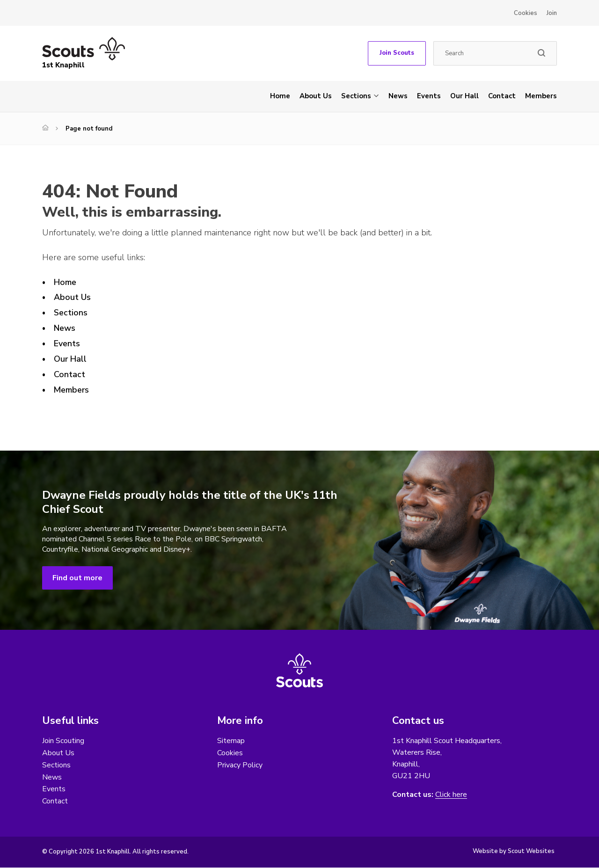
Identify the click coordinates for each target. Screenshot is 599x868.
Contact (502, 96)
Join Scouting (63, 741)
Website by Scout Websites (514, 852)
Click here (451, 795)
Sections (356, 96)
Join (552, 13)
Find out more (77, 578)
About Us (316, 96)
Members (541, 96)
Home (280, 96)
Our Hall (464, 96)
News (398, 96)
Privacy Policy (240, 765)
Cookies (526, 13)
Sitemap (231, 741)
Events (429, 96)
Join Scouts (397, 53)
